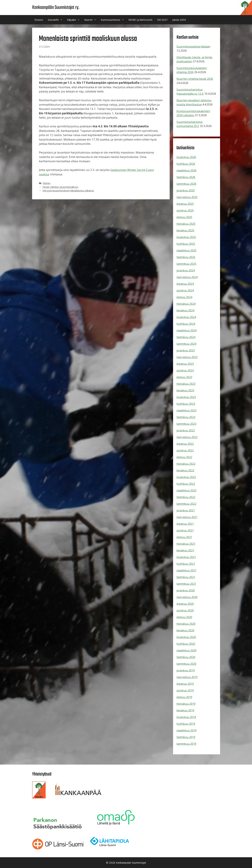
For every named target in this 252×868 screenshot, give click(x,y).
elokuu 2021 (184, 537)
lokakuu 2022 (185, 444)
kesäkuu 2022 (185, 470)
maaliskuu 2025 (186, 250)
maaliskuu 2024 (186, 330)
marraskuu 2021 (187, 517)
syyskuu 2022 (185, 450)
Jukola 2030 (179, 20)
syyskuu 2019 (185, 690)
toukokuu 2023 (186, 397)
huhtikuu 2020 (186, 644)
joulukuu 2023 (186, 350)
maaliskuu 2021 (186, 570)
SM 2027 (162, 20)
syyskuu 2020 (185, 610)
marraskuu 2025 (187, 197)
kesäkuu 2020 (185, 630)
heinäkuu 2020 (186, 624)
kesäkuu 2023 (185, 390)
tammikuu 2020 (186, 664)
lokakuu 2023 (185, 364)
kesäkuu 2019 (185, 710)
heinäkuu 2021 (186, 544)
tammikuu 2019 (186, 744)
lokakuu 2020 (185, 604)
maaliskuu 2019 (186, 730)
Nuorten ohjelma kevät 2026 (195, 79)
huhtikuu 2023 (186, 404)
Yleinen (46, 183)
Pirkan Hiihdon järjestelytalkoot (60, 187)
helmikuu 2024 (186, 337)
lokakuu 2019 (185, 684)
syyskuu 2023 (185, 370)
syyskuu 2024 (185, 290)
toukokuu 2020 (186, 637)
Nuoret (91, 20)
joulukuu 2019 (186, 670)
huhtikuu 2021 (186, 564)
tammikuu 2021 (186, 584)
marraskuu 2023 (187, 357)
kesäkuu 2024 (185, 310)
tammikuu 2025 (186, 264)
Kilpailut (74, 20)
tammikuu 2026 (186, 184)
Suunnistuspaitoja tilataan (193, 46)
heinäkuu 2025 (186, 224)
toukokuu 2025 (186, 237)
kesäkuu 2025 (185, 230)
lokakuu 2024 (185, 284)
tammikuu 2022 (186, 504)
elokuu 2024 (184, 297)
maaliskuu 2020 (186, 650)
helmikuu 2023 (186, 417)
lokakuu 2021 (185, 524)
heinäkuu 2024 (186, 304)
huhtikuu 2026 (186, 164)
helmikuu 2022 (186, 497)
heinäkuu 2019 (186, 704)
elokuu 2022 (184, 457)
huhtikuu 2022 (186, 484)
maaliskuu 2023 (186, 410)
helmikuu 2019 (186, 737)
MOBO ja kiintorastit (140, 20)
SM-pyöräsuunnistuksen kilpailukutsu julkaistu (68, 191)
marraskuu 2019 (187, 677)
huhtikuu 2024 (186, 324)
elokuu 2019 (184, 697)
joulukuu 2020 (186, 590)
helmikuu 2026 (186, 177)
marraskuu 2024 (187, 277)
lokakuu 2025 (185, 204)
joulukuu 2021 (186, 510)
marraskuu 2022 (187, 437)
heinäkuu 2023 (186, 384)
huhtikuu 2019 (186, 724)
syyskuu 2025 (185, 210)
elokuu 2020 (184, 617)
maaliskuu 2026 (186, 170)
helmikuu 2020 (186, 657)
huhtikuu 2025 (186, 244)
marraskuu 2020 (187, 597)
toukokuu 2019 (186, 717)
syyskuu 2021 (185, 530)
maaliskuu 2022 (186, 490)
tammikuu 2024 (186, 344)
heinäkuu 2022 (186, 464)
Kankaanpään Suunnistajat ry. (56, 8)
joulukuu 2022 (186, 430)
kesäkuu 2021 (185, 550)
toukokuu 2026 (186, 157)
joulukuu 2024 (186, 270)
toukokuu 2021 (186, 557)
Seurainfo (56, 20)
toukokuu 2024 (186, 317)
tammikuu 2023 (186, 424)
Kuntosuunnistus (113, 20)
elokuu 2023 (184, 377)
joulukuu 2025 (186, 190)
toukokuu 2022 (186, 477)
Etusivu (39, 20)
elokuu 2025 (184, 217)
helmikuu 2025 (186, 257)
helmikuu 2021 (186, 577)
